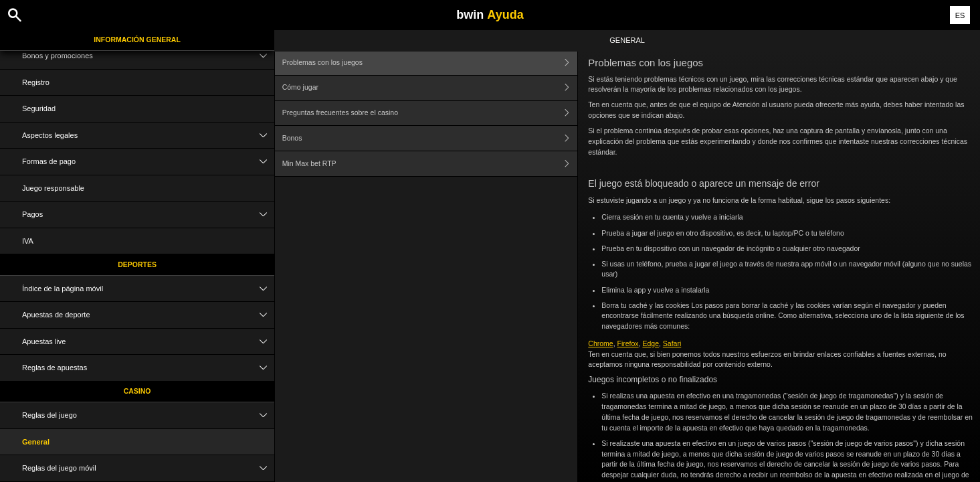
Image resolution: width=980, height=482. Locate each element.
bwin (490, 15)
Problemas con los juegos (430, 63)
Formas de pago (148, 162)
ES (960, 15)
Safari (672, 343)
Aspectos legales (148, 136)
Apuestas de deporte (148, 315)
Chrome (600, 343)
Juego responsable (53, 188)
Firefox (628, 343)
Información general (137, 39)
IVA (28, 241)
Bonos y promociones (148, 56)
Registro (36, 82)
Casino (137, 391)
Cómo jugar (430, 88)
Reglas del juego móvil (148, 468)
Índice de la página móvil (148, 289)
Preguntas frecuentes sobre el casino (430, 113)
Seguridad (39, 108)
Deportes (137, 264)
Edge (651, 343)
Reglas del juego (148, 415)
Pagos (148, 215)
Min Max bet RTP (430, 164)
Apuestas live (148, 342)
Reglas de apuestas (148, 368)
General (36, 442)
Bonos (430, 138)
